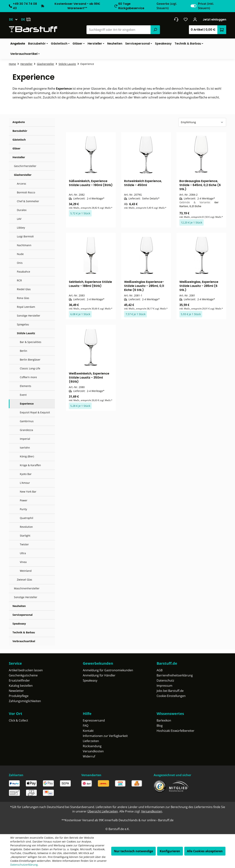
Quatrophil (27, 518)
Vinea (23, 562)
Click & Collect (18, 720)
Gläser (16, 148)
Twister (24, 544)
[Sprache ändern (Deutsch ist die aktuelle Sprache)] (15, 19)
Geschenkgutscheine (23, 675)
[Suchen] (155, 30)
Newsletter (16, 691)
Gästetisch (19, 140)
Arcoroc (22, 184)
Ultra (23, 553)
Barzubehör (20, 131)
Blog (160, 726)
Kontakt (88, 731)
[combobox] (119, 30)
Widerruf (89, 756)
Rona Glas (23, 298)
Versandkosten (93, 751)
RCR (19, 280)
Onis (20, 263)
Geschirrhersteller (25, 166)
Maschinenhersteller (27, 588)
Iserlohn (25, 448)
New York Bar (28, 492)
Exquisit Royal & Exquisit (35, 412)
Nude (20, 254)
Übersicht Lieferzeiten (103, 811)
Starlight (25, 536)
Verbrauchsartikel (24, 641)
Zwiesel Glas (25, 580)
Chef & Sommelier (28, 201)
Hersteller (19, 157)
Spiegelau (23, 324)
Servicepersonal (22, 615)
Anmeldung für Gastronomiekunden (108, 670)
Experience (27, 404)
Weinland (26, 571)
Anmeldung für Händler (99, 675)
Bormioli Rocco (26, 192)
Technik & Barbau (24, 632)
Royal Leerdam (26, 307)
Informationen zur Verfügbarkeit (105, 736)
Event (23, 395)
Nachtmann (24, 245)
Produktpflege (19, 696)
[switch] (194, 6)
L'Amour (25, 483)
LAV (19, 219)
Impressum (164, 686)
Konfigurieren (170, 851)
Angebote (19, 122)
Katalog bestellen (21, 686)
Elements (26, 386)
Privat (206, 6)
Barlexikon (164, 720)
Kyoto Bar (26, 474)
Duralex (22, 210)
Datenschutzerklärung (24, 865)
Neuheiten (19, 606)
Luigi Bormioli (25, 236)
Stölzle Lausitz (26, 333)
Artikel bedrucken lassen (26, 670)
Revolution (26, 527)
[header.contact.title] (176, 19)
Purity (23, 509)
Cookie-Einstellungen (171, 696)
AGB (160, 670)
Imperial (25, 439)
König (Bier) (27, 456)
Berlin (23, 351)
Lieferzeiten (91, 741)
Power (24, 500)
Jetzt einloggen (214, 20)
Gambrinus (27, 421)
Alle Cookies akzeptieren (205, 851)
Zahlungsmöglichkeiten (25, 701)
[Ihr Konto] (195, 19)
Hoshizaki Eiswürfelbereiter (176, 731)
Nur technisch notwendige (133, 851)
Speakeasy (19, 624)
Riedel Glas (24, 289)
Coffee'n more (28, 377)
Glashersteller (23, 175)
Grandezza (26, 430)
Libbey (21, 228)
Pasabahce (23, 272)
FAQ (86, 726)
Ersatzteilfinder (19, 680)
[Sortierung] (202, 122)
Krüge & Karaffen (30, 465)
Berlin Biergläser (30, 360)
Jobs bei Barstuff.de (170, 691)
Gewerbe (167, 6)
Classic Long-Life (30, 368)
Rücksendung (92, 746)
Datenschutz (165, 680)
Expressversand (94, 720)
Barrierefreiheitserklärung (175, 675)
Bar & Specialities (31, 342)
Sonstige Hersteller (29, 316)
